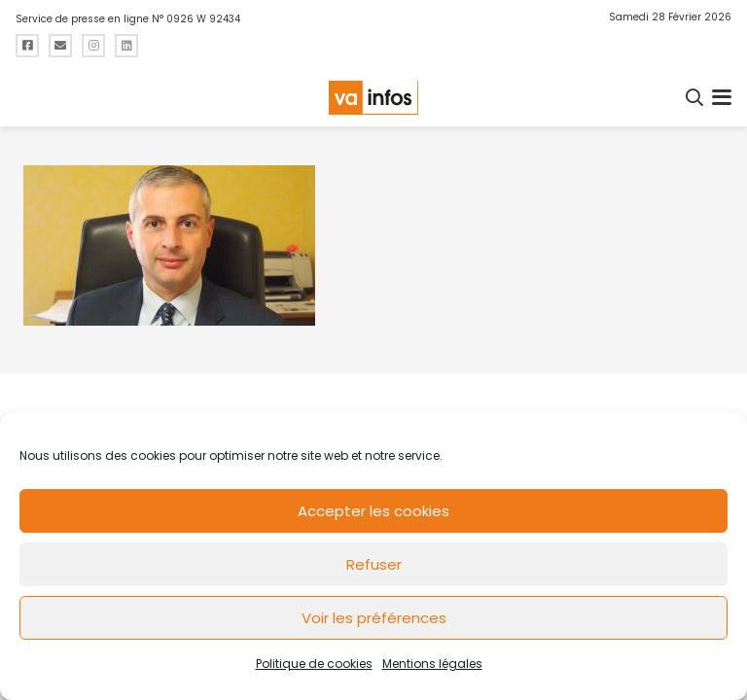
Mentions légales (432, 664)
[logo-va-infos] (373, 98)
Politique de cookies (314, 664)
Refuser (374, 564)
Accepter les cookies (373, 511)
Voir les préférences (374, 618)
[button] (695, 97)
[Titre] (27, 46)
